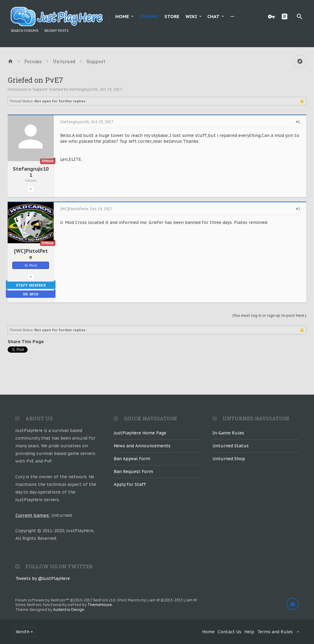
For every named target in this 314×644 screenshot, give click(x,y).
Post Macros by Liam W (158, 600)
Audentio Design (69, 610)
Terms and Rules (275, 632)
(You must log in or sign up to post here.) (269, 315)
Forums (149, 16)
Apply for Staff (130, 484)
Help (249, 632)
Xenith (23, 632)
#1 (298, 122)
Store (172, 16)
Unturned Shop (229, 459)
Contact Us (230, 632)
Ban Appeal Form (132, 459)
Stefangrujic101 (84, 89)
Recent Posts (56, 31)
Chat (213, 16)
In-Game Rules (228, 433)
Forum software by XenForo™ (66, 600)
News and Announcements (142, 446)
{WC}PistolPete (31, 254)
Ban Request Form (133, 472)
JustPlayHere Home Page (140, 433)
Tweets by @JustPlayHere (43, 578)
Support (40, 89)
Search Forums (25, 31)
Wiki (191, 16)
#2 (298, 209)
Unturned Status (231, 446)
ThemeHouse (100, 605)
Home (122, 16)
